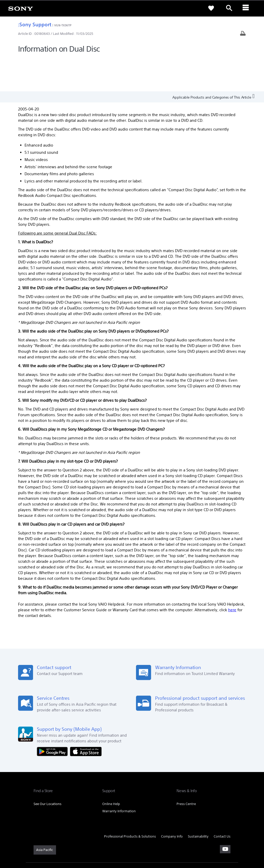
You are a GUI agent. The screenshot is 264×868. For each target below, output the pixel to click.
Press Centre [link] (186, 770)
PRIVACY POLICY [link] (78, 840)
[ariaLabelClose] (247, 8)
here (232, 576)
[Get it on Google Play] (53, 717)
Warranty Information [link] (119, 777)
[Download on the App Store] (86, 717)
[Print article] (243, 34)
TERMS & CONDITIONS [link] (49, 840)
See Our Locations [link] (47, 770)
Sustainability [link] (198, 803)
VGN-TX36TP (63, 25)
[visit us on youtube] (225, 815)
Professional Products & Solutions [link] (130, 803)
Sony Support (35, 24)
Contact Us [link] (222, 803)
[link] (21, 8)
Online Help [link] (111, 770)
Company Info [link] (172, 803)
